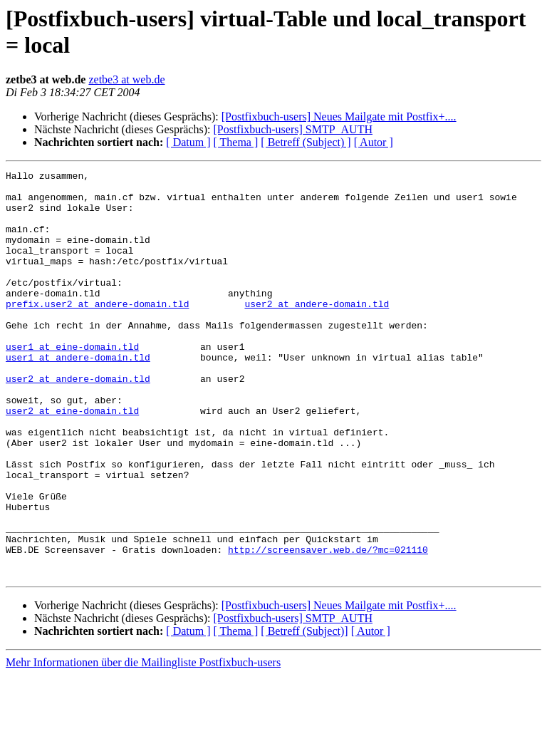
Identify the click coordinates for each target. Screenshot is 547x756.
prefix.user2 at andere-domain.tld (97, 331)
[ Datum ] (188, 142)
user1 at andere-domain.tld (78, 395)
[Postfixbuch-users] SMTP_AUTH (293, 129)
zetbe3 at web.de (126, 79)
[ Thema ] (236, 142)
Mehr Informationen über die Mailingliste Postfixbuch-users (143, 744)
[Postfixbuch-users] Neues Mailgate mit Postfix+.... (339, 116)
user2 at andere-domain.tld (317, 331)
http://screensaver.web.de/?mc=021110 (328, 626)
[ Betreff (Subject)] (304, 712)
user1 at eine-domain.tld (72, 383)
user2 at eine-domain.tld (72, 460)
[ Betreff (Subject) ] (306, 142)
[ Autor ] (374, 142)
